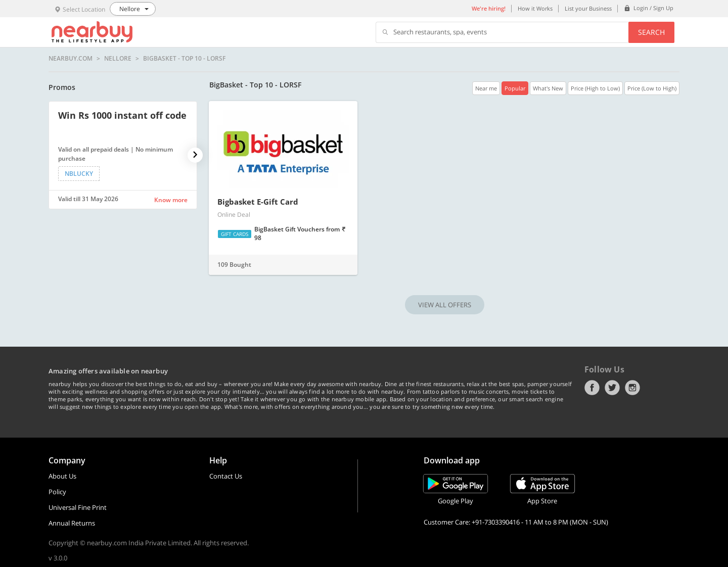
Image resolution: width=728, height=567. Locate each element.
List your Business (588, 8)
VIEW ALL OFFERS (445, 305)
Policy (57, 492)
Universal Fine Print (78, 507)
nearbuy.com (71, 59)
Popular (515, 88)
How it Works (535, 8)
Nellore (118, 59)
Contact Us (226, 476)
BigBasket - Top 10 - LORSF (184, 59)
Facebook (592, 388)
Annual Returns (72, 523)
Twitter (612, 388)
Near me (486, 88)
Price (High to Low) (595, 88)
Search (651, 32)
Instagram (632, 388)
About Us (62, 476)
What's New (548, 88)
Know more (171, 200)
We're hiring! (489, 8)
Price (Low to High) (652, 88)
